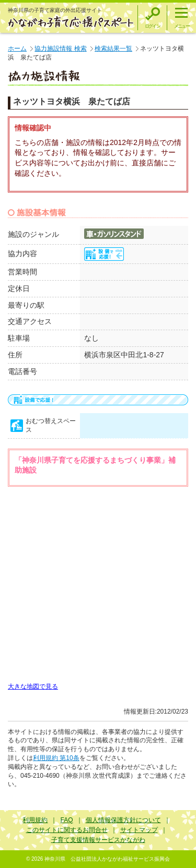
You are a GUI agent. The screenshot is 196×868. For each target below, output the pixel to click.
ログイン (152, 26)
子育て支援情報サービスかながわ (98, 840)
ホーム (17, 49)
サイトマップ (139, 830)
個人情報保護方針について (123, 820)
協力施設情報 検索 (60, 49)
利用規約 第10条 (56, 758)
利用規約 (35, 820)
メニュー (182, 26)
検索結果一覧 (113, 49)
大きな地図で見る (33, 686)
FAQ (66, 820)
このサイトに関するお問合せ (67, 830)
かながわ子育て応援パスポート (71, 22)
